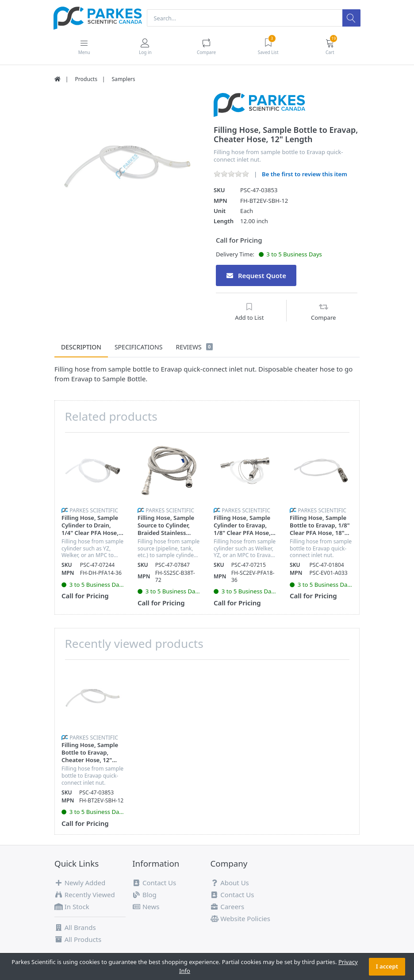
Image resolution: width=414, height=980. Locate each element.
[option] (127, 167)
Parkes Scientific (94, 511)
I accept (387, 966)
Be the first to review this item (305, 174)
